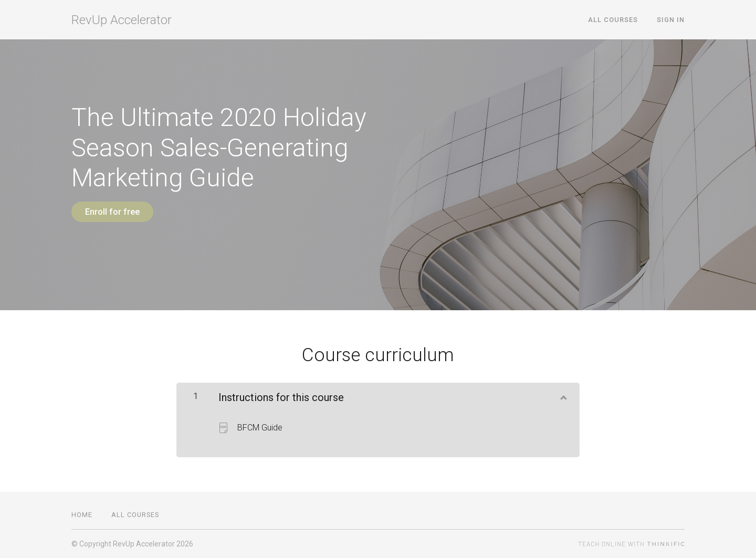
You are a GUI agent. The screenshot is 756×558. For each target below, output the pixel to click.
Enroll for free (112, 212)
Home (82, 515)
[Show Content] (563, 395)
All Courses (613, 20)
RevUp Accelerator (122, 20)
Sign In (671, 20)
